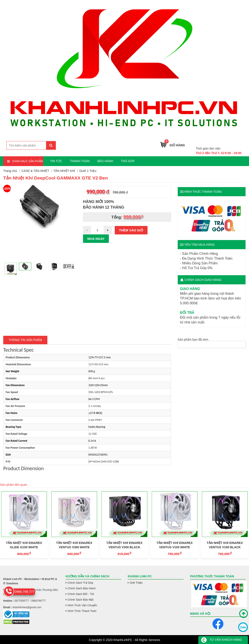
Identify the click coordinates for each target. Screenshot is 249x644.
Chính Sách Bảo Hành (82, 588)
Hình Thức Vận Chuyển (82, 605)
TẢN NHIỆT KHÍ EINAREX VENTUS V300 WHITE (74, 545)
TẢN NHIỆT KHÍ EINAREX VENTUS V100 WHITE (174, 545)
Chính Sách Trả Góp (80, 583)
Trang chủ (10, 171)
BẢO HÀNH (105, 161)
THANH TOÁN (80, 161)
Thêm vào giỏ (131, 230)
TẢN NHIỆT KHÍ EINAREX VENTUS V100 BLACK (225, 545)
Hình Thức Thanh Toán (82, 611)
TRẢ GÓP (128, 161)
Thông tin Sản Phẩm (25, 340)
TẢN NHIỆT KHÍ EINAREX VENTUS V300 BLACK (124, 545)
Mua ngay (96, 239)
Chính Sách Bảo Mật (81, 600)
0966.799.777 (231, 142)
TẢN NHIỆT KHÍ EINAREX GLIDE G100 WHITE (24, 545)
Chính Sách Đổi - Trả (81, 594)
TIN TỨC (56, 161)
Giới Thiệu (136, 583)
